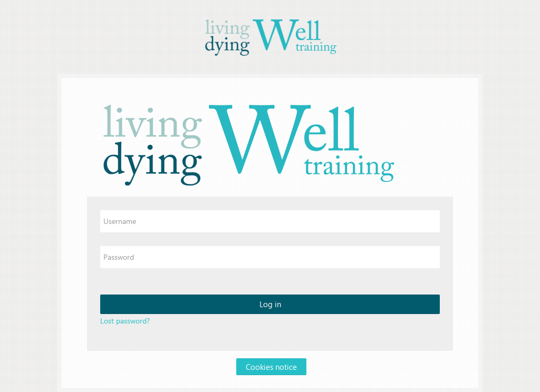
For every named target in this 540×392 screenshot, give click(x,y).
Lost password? (125, 321)
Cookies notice (271, 367)
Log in (270, 304)
